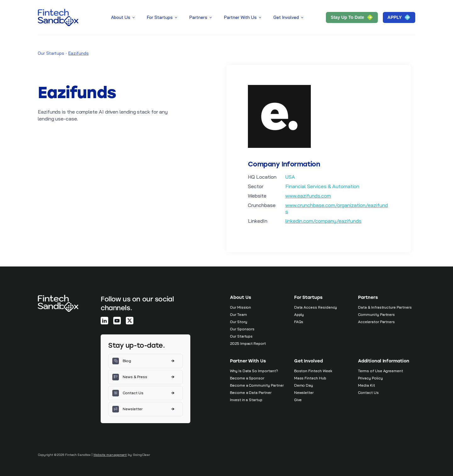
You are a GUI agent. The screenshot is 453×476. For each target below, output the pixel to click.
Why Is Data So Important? (254, 371)
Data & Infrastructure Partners (385, 307)
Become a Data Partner (251, 392)
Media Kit (366, 385)
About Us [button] (123, 17)
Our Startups (51, 53)
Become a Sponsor (247, 378)
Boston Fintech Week (313, 371)
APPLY (399, 17)
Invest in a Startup (246, 400)
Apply (299, 314)
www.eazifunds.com (308, 196)
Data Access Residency (316, 307)
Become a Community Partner (257, 385)
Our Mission (240, 307)
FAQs (299, 322)
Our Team (238, 314)
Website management (110, 455)
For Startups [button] (162, 17)
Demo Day (304, 385)
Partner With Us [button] (243, 17)
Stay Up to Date (352, 17)
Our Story (238, 322)
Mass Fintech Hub (310, 378)
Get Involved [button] (289, 17)
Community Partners (376, 314)
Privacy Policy (370, 378)
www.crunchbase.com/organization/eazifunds (337, 208)
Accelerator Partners (376, 322)
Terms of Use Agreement (380, 371)
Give (298, 400)
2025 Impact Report (248, 343)
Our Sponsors (242, 329)
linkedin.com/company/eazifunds (323, 221)
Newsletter (304, 392)
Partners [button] (201, 17)
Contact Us (368, 392)
